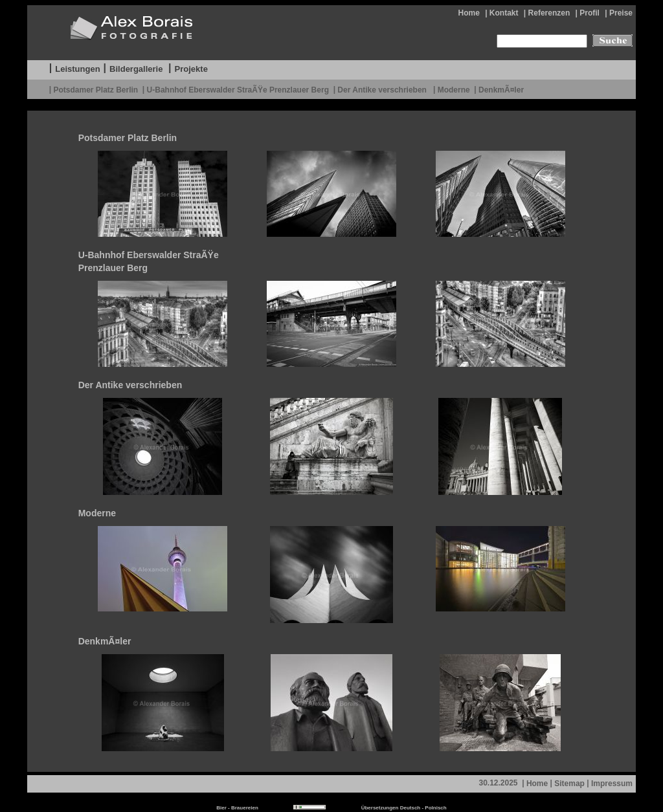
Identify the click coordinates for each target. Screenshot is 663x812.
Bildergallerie (136, 69)
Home (468, 13)
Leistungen (77, 69)
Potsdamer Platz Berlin (96, 89)
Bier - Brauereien (237, 808)
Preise (621, 13)
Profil (590, 13)
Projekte (191, 69)
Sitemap (569, 784)
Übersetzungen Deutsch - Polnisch (404, 808)
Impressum (612, 784)
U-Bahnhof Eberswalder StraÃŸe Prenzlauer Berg (238, 89)
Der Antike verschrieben (383, 89)
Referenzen (549, 13)
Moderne (454, 89)
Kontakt (504, 13)
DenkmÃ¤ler (501, 89)
